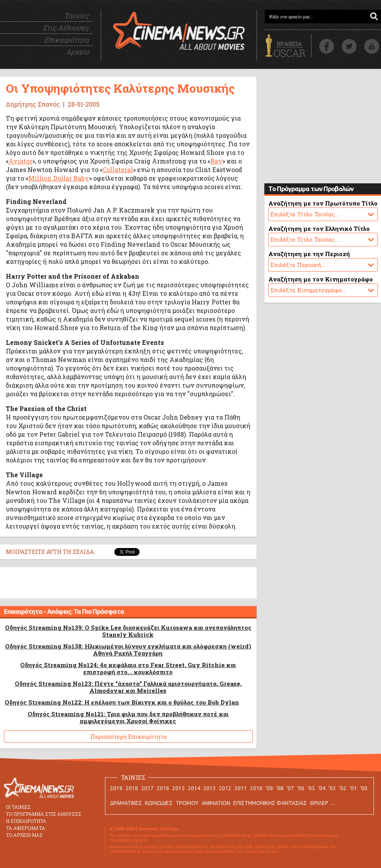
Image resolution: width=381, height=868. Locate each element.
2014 (194, 788)
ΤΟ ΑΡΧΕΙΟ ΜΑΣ (24, 835)
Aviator (20, 161)
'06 (301, 788)
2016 (163, 788)
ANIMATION (216, 803)
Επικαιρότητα (67, 40)
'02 (343, 788)
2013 (210, 788)
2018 (132, 788)
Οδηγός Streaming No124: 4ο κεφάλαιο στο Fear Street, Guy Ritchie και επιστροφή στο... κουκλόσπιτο (128, 668)
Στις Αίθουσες (66, 28)
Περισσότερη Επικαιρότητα (128, 736)
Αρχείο (78, 52)
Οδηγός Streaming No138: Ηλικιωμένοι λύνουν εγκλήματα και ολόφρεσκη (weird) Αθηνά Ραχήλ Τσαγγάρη (128, 650)
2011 (241, 788)
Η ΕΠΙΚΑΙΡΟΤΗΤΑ (26, 821)
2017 (147, 788)
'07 (290, 788)
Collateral (118, 170)
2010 (256, 788)
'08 (280, 788)
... (333, 803)
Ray (216, 161)
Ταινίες (77, 16)
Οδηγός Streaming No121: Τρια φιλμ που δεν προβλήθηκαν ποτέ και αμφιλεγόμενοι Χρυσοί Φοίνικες (128, 717)
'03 (332, 788)
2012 (225, 788)
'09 (269, 788)
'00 (364, 788)
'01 (353, 788)
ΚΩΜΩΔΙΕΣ (159, 803)
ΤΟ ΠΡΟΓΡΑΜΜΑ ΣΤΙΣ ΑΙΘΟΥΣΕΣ (44, 814)
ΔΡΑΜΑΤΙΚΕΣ (126, 803)
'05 (311, 788)
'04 (322, 788)
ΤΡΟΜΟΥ (187, 803)
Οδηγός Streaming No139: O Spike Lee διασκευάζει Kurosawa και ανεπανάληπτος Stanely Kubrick (128, 631)
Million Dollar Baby (59, 178)
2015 (178, 788)
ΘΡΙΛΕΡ (319, 803)
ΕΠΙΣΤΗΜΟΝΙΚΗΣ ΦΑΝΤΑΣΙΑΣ (270, 803)
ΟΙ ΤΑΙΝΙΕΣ (18, 807)
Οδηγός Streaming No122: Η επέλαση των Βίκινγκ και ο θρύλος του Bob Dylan (122, 702)
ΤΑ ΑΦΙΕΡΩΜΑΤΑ (25, 828)
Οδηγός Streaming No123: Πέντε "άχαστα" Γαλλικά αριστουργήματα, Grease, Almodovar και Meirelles (128, 687)
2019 (116, 788)
